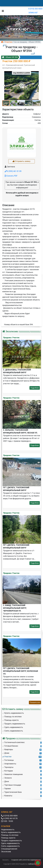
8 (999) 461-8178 (9, 818)
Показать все (35, 702)
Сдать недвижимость (10, 843)
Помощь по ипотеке (10, 835)
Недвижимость (8, 830)
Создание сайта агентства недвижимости (26, 860)
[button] (21, 84)
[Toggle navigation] (2, 11)
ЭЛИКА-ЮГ (33, 13)
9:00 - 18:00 (7, 821)
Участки (9, 42)
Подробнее (35, 388)
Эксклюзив (6, 852)
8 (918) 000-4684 (35, 9)
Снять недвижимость (10, 846)
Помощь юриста (8, 838)
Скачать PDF (11, 176)
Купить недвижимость (11, 832)
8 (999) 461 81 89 (13, 171)
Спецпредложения (9, 849)
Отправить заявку (21, 161)
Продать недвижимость (12, 841)
